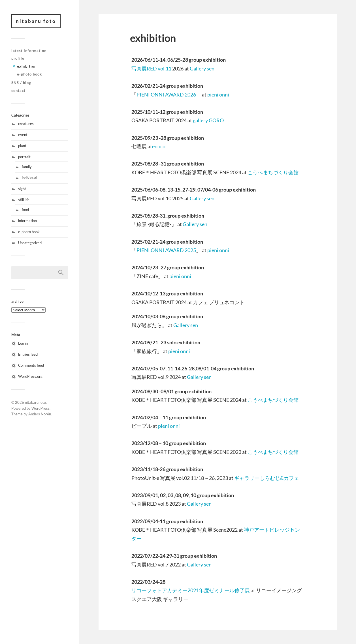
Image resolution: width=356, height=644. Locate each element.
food (25, 210)
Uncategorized (30, 243)
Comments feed (31, 365)
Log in (23, 343)
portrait (24, 157)
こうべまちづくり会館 (273, 172)
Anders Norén (40, 414)
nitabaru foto (36, 21)
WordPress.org (30, 376)
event (23, 135)
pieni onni (218, 95)
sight (22, 189)
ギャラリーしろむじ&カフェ (267, 478)
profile (18, 58)
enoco (159, 146)
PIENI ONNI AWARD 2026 (166, 95)
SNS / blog (21, 83)
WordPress (40, 408)
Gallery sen (202, 68)
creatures (26, 124)
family (27, 167)
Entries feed (28, 354)
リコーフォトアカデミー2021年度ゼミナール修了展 (191, 590)
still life (24, 200)
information (27, 221)
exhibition (27, 66)
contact (18, 91)
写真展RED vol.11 (151, 68)
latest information (29, 51)
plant (22, 146)
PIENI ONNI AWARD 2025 (166, 250)
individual (29, 178)
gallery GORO (208, 120)
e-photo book (29, 74)
